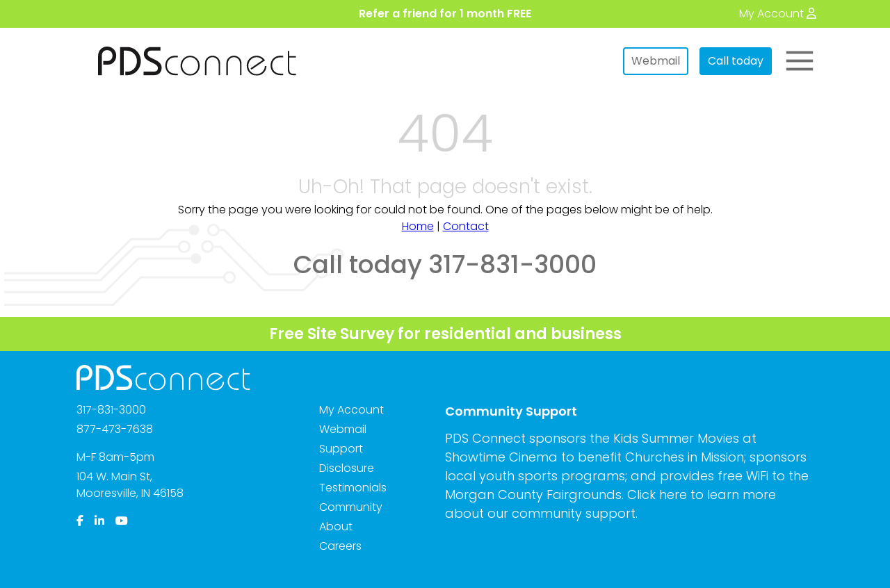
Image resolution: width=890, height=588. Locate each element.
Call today (736, 61)
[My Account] (778, 14)
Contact (466, 226)
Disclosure (347, 468)
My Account (351, 410)
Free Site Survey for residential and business (445, 334)
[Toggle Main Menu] (800, 61)
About (336, 526)
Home (418, 226)
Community (351, 507)
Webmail (656, 61)
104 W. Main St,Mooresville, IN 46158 (130, 485)
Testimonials (353, 488)
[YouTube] (122, 521)
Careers (340, 546)
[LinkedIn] (99, 521)
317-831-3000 (111, 410)
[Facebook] (80, 521)
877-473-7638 (115, 429)
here (673, 495)
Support (341, 449)
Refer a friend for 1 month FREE (445, 14)
